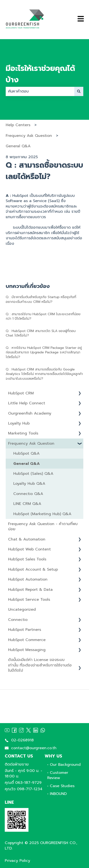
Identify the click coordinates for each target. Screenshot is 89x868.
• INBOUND (57, 794)
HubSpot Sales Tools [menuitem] (27, 559)
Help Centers (18, 125)
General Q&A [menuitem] (27, 464)
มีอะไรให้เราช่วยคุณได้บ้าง (40, 74)
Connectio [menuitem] (18, 620)
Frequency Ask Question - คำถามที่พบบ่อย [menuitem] (43, 526)
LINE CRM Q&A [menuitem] (27, 504)
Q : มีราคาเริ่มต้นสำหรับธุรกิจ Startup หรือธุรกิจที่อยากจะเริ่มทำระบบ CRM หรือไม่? (41, 299)
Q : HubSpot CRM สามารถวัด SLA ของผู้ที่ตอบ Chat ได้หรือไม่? (41, 333)
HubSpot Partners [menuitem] (25, 630)
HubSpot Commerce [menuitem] (27, 640)
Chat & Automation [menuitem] (27, 539)
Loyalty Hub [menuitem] (19, 423)
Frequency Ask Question (29, 136)
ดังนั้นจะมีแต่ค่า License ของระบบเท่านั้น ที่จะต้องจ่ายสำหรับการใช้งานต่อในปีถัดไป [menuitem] (40, 665)
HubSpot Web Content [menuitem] (29, 549)
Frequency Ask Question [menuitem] (31, 443)
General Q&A (18, 146)
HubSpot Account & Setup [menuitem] (33, 569)
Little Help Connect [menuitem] (27, 403)
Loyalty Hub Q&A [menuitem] (29, 484)
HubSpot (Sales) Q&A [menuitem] (33, 474)
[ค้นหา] (79, 91)
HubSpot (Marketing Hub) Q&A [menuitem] (42, 514)
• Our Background (64, 765)
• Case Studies (61, 786)
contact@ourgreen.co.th (34, 748)
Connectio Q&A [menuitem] (28, 494)
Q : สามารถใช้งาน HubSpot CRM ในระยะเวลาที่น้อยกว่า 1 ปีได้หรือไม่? (43, 316)
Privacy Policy (17, 861)
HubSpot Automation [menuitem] (28, 579)
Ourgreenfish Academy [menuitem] (30, 413)
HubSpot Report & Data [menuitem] (30, 590)
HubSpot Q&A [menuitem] (26, 453)
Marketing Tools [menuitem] (23, 433)
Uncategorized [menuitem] (22, 609)
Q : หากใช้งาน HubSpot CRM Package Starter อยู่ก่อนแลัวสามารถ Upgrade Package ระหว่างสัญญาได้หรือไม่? (44, 352)
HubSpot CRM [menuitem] (21, 393)
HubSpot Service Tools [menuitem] (29, 600)
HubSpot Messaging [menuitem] (27, 650)
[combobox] (40, 91)
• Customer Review (58, 775)
